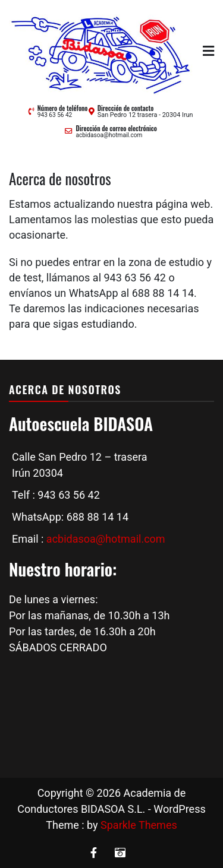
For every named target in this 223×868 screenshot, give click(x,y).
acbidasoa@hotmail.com (109, 135)
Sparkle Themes (139, 825)
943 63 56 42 (55, 115)
